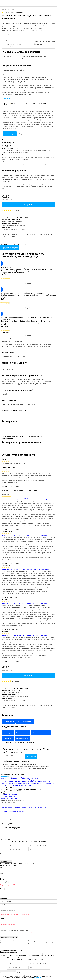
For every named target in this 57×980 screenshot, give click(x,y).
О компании (6, 807)
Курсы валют (26, 785)
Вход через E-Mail (18, 841)
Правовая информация (41, 807)
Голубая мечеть (9, 721)
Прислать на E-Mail (20, 959)
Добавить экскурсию (29, 778)
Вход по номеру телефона (36, 841)
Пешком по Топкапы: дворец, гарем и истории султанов (24, 535)
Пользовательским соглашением (14, 769)
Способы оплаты (14, 785)
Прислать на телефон (36, 959)
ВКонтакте (13, 795)
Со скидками (8, 738)
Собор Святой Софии (25, 721)
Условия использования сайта (13, 784)
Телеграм (5, 795)
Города (6, 778)
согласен (8, 764)
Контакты (21, 812)
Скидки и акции (7, 782)
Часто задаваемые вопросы (17, 780)
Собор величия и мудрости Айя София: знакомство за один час (27, 499)
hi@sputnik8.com (8, 796)
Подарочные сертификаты (40, 780)
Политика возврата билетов (25, 782)
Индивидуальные (22, 738)
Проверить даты (29, 205)
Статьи (3, 780)
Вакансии (5, 812)
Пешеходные (8, 733)
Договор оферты (44, 782)
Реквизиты (13, 812)
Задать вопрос (10, 134)
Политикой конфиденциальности (14, 771)
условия (38, 978)
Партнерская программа (21, 807)
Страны (16, 778)
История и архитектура (41, 733)
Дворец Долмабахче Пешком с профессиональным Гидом (25, 569)
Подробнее (23, 134)
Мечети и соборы (23, 733)
